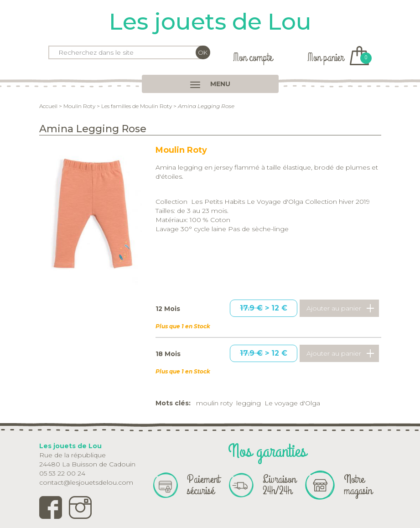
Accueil (48, 106)
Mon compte (253, 58)
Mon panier (338, 58)
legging (249, 403)
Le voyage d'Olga (292, 403)
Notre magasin (358, 485)
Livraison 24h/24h (279, 485)
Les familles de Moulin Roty (137, 106)
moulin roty (214, 403)
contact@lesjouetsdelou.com (86, 482)
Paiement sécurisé (203, 485)
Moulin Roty (79, 106)
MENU (210, 84)
